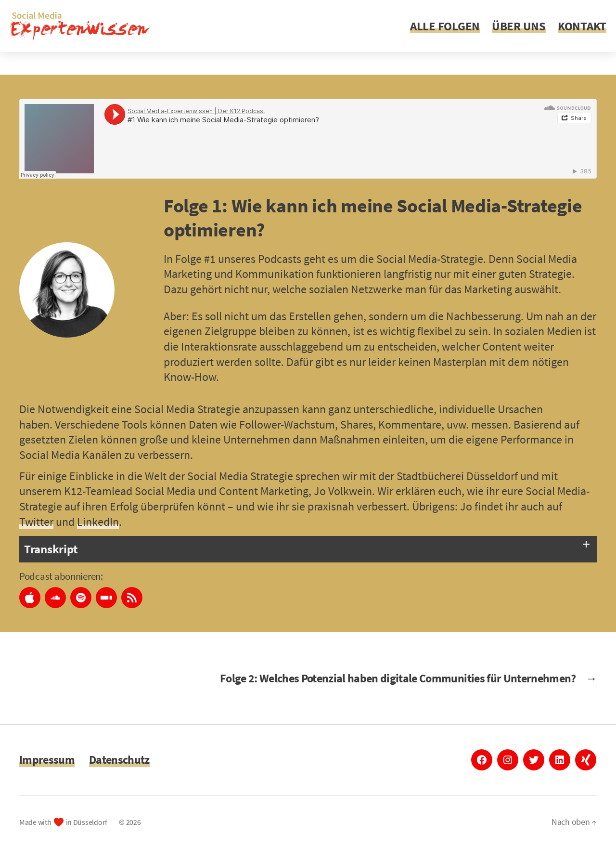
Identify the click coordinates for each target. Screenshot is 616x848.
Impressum (47, 760)
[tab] (308, 549)
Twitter (36, 522)
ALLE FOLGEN (445, 26)
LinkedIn (98, 522)
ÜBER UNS (519, 26)
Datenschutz (119, 760)
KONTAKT (582, 26)
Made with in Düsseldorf (63, 822)
